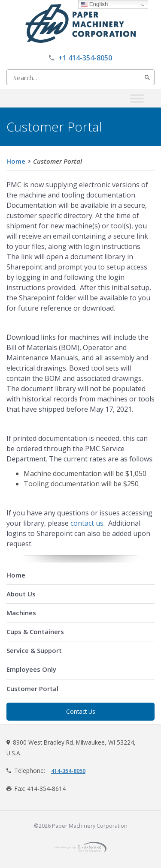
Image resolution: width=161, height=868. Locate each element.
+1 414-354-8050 (85, 58)
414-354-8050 (68, 771)
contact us (87, 523)
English (94, 4)
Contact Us (81, 711)
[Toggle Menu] (137, 98)
